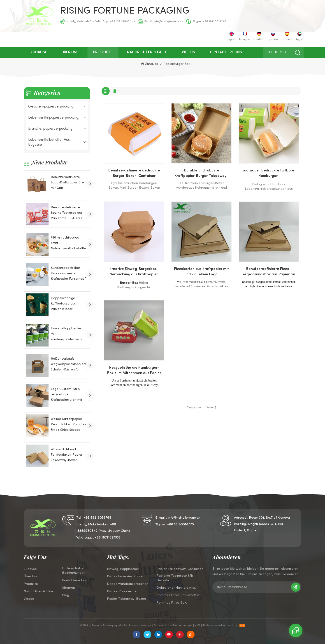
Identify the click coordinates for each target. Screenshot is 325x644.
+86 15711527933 (108, 538)
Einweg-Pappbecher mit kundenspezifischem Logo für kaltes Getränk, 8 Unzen (66, 335)
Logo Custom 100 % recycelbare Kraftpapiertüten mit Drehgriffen (67, 395)
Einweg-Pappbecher (123, 569)
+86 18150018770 (215, 22)
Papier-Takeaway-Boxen (126, 599)
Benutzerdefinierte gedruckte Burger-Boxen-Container (134, 173)
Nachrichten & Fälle (147, 52)
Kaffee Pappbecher (122, 591)
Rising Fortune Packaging (125, 11)
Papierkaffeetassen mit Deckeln (175, 578)
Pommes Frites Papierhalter (178, 595)
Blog (66, 595)
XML (197, 626)
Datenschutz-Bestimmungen (74, 571)
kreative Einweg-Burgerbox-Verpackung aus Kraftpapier (134, 272)
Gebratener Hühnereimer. (176, 588)
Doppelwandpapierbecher (127, 584)
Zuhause (39, 52)
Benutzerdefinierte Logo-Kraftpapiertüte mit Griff (67, 183)
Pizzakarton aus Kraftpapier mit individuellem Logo (201, 272)
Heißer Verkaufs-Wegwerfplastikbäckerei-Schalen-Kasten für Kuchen (69, 365)
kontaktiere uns (226, 52)
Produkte (103, 52)
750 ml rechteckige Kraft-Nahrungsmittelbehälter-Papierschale (69, 244)
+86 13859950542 (123, 22)
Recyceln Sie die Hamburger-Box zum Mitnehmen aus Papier (134, 371)
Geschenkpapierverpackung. (51, 107)
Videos (188, 52)
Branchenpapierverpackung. (51, 129)
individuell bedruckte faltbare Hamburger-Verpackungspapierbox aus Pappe (269, 174)
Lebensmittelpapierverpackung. (54, 118)
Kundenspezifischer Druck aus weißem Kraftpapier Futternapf (68, 273)
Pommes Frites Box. (172, 603)
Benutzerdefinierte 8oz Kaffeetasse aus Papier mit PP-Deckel (67, 213)
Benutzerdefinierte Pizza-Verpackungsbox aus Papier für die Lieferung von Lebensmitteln (269, 272)
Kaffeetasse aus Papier (125, 576)
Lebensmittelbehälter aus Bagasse (49, 142)
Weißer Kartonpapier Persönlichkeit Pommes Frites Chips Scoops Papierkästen (68, 425)
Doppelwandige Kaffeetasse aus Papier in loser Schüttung (63, 304)
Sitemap (69, 588)
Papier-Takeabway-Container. (180, 569)
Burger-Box (129, 283)
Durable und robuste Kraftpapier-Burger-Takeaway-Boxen (201, 174)
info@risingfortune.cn (168, 22)
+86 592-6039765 (97, 518)
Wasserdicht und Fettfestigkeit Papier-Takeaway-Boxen (67, 455)
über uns (70, 52)
